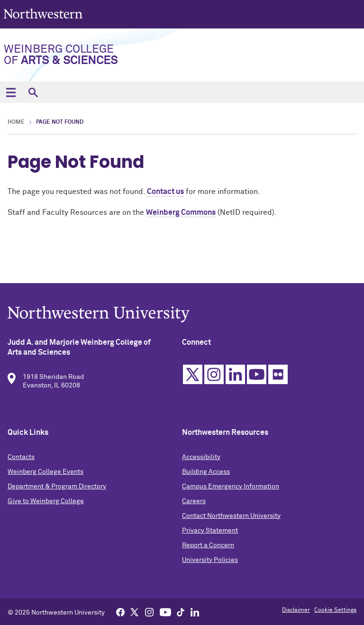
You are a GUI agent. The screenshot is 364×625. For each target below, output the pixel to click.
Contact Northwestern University (231, 519)
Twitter (193, 377)
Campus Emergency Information (231, 489)
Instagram (214, 377)
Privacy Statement (210, 533)
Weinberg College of (61, 55)
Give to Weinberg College (46, 504)
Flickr (278, 377)
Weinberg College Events (45, 475)
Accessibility (201, 460)
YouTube (257, 377)
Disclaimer (296, 610)
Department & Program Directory (57, 489)
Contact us (165, 192)
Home (16, 122)
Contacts (21, 460)
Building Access (206, 475)
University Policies (210, 563)
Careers (194, 504)
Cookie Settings (335, 610)
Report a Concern (208, 548)
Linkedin (235, 377)
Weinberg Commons (181, 212)
